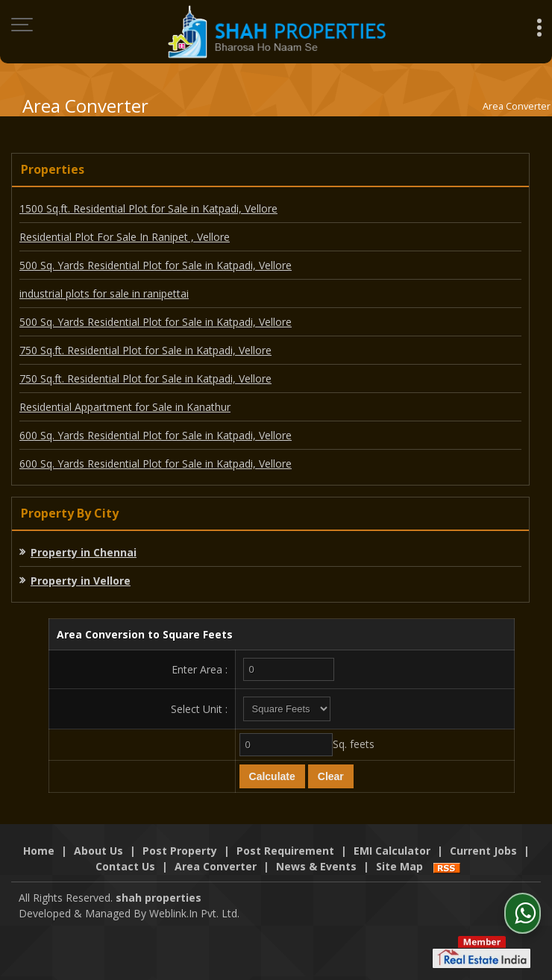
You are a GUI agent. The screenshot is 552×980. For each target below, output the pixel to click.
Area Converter (216, 866)
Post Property (180, 851)
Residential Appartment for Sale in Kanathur (125, 407)
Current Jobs (483, 851)
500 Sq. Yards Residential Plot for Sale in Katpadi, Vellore (156, 265)
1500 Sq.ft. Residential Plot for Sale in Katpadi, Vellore (148, 208)
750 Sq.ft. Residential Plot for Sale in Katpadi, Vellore (145, 350)
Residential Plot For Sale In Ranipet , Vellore (125, 237)
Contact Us (125, 866)
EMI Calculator (392, 851)
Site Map (399, 866)
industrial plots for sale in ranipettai (104, 293)
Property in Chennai (84, 552)
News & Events (316, 866)
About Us (98, 851)
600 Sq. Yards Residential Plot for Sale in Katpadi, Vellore (156, 435)
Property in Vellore (81, 581)
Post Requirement (285, 851)
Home (39, 851)
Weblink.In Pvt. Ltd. (194, 913)
